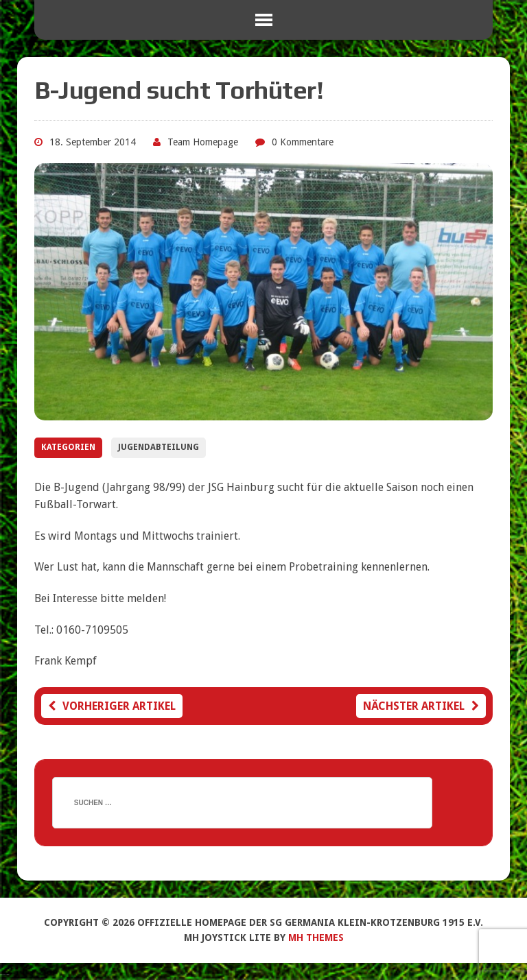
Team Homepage (203, 142)
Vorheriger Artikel (112, 706)
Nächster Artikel (421, 706)
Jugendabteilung (159, 447)
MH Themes (316, 937)
